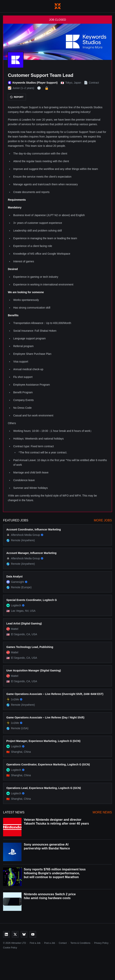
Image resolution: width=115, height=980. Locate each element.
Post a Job (50, 943)
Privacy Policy (101, 943)
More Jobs (103, 520)
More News (102, 812)
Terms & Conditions (80, 943)
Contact (63, 943)
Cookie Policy (10, 948)
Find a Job (35, 943)
